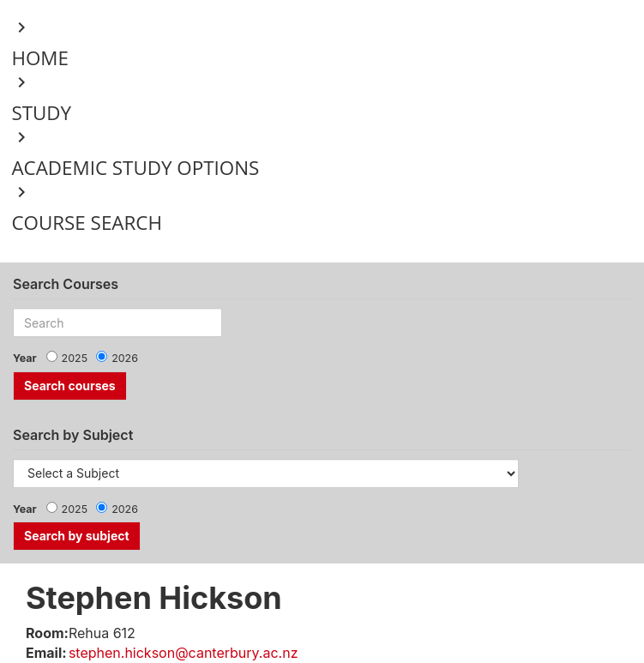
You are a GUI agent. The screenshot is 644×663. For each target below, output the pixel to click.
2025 (75, 358)
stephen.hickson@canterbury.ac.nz (184, 653)
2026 (125, 358)
